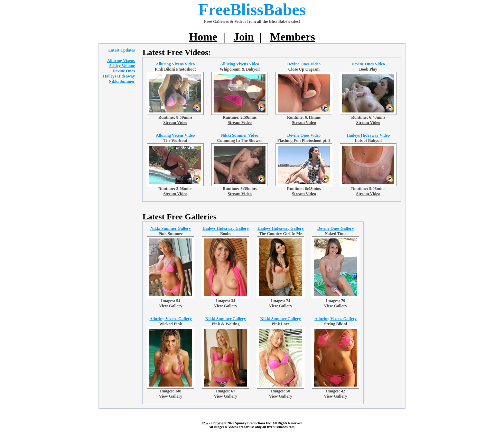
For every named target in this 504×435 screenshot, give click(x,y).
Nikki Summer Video (240, 135)
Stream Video (175, 123)
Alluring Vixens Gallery (171, 319)
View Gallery (171, 306)
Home (203, 37)
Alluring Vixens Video (175, 64)
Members (292, 37)
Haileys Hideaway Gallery (226, 228)
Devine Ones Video (304, 64)
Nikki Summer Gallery (171, 228)
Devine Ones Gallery (336, 228)
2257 (205, 423)
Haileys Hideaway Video (368, 135)
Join (244, 37)
